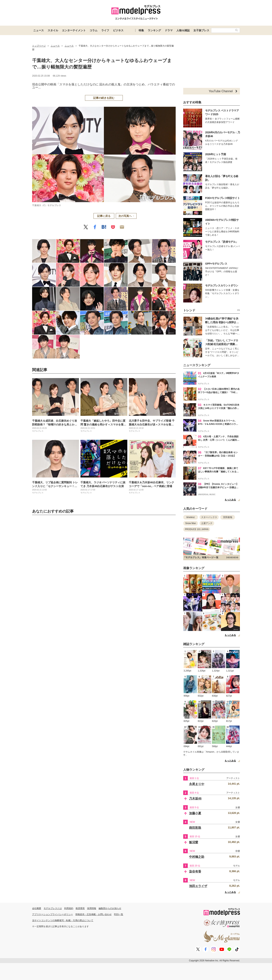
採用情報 (92, 908)
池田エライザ (198, 886)
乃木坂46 (195, 799)
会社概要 (37, 908)
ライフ (105, 30)
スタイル (53, 30)
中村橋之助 (197, 857)
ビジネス (118, 30)
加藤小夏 (195, 813)
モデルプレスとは (53, 908)
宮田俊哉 (228, 517)
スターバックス (209, 517)
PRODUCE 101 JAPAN (197, 529)
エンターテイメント (74, 30)
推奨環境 (80, 908)
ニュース (39, 30)
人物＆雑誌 (183, 30)
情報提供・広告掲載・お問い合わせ (93, 914)
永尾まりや (197, 784)
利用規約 (69, 908)
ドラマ (169, 30)
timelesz (191, 517)
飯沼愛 (194, 842)
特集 (141, 30)
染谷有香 (195, 871)
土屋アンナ (207, 523)
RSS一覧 (119, 914)
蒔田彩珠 (195, 828)
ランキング (154, 30)
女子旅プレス (201, 30)
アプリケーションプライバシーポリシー (53, 914)
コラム (93, 30)
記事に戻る (104, 216)
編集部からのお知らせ (110, 908)
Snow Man (191, 523)
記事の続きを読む (104, 98)
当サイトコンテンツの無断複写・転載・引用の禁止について (63, 920)
